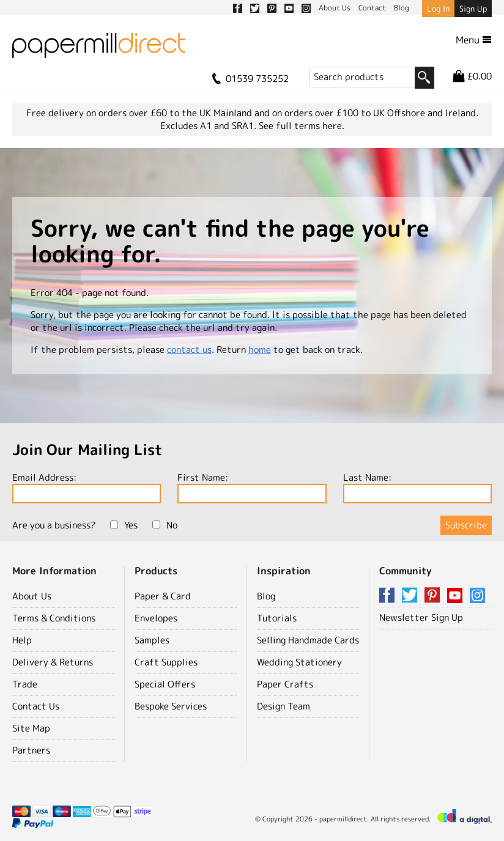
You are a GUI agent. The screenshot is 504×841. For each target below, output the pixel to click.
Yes (124, 525)
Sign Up (473, 9)
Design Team (283, 706)
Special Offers (165, 684)
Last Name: (417, 487)
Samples (152, 640)
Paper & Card (163, 596)
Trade (25, 684)
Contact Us (36, 706)
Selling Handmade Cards (308, 640)
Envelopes (156, 618)
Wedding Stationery (299, 662)
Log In (438, 9)
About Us (32, 596)
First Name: (252, 487)
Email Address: (87, 487)
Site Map (31, 728)
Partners (31, 750)
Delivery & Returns (53, 662)
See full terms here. (302, 126)
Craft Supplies (166, 662)
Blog (266, 596)
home (260, 350)
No (165, 525)
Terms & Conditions (54, 618)
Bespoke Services (171, 706)
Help (22, 640)
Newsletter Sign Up (421, 617)
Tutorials (277, 618)
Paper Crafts (285, 684)
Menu (474, 40)
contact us (189, 350)
